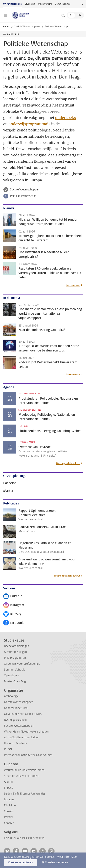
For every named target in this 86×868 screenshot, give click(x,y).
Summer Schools (14, 670)
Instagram (14, 605)
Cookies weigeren (56, 862)
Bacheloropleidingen (17, 646)
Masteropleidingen (15, 652)
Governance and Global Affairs (23, 714)
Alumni (8, 782)
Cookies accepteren (21, 862)
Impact (8, 788)
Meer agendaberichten (68, 463)
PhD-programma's (15, 658)
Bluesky (12, 614)
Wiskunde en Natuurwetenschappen (27, 732)
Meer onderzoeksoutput (67, 576)
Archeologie (11, 696)
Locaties (9, 799)
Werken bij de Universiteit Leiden (24, 770)
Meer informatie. (67, 857)
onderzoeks (65, 118)
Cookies (9, 811)
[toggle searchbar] (63, 15)
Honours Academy (15, 743)
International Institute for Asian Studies (28, 755)
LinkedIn (13, 597)
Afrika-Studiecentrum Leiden (22, 737)
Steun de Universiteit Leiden (21, 776)
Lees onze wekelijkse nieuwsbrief (24, 838)
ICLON (8, 749)
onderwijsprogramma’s (29, 124)
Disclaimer (10, 805)
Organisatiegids (63, 4)
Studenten (30, 4)
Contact (9, 823)
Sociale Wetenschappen (27, 27)
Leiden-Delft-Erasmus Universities (25, 794)
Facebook (13, 623)
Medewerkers (45, 4)
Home (6, 27)
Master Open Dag (15, 681)
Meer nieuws (73, 285)
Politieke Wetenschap (23, 196)
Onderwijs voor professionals (22, 664)
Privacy (8, 817)
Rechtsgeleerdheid (15, 720)
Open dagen (12, 675)
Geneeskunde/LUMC (17, 708)
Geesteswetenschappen (19, 702)
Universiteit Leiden (12, 4)
